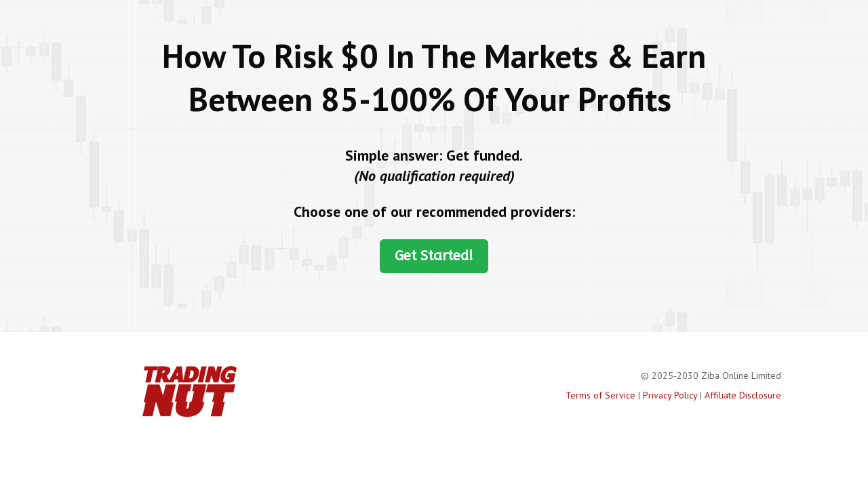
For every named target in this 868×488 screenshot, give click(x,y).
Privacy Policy (670, 395)
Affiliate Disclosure (743, 395)
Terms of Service (600, 395)
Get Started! (434, 256)
